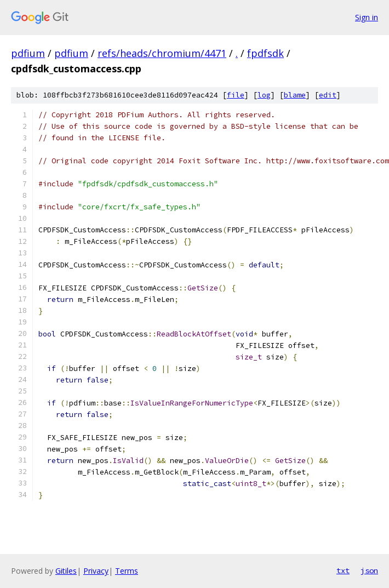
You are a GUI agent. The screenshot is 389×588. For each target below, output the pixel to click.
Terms (127, 571)
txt (343, 570)
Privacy (96, 571)
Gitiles (66, 571)
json (369, 570)
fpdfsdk (265, 53)
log (264, 95)
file (236, 95)
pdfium (28, 53)
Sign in (367, 17)
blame (295, 95)
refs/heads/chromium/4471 (162, 53)
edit (328, 95)
